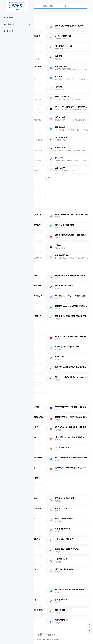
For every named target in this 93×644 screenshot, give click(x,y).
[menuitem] (17, 18)
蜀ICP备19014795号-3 (51, 639)
